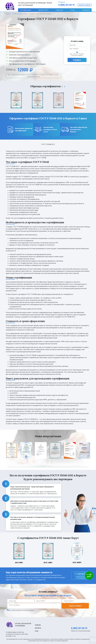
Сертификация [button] (25, 10)
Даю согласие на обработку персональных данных (77, 55)
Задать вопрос (75, 606)
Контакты (86, 10)
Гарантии (59, 10)
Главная (8, 14)
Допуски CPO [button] (43, 10)
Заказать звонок (85, 5)
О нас (73, 10)
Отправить (77, 60)
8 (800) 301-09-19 (66, 5)
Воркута (63, 2)
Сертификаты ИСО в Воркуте (20, 14)
